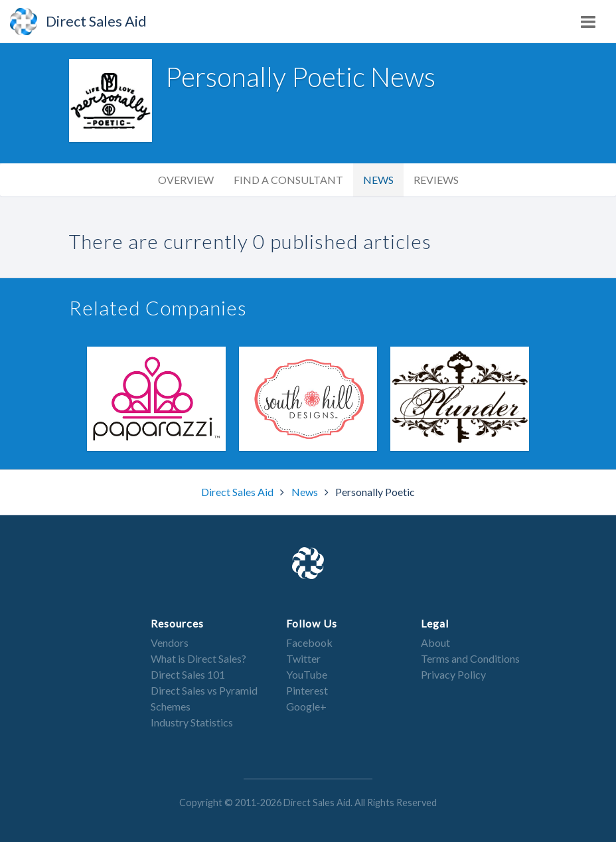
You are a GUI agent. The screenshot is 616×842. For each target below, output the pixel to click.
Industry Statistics (192, 722)
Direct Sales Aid (238, 492)
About (435, 642)
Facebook (309, 642)
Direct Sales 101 (188, 674)
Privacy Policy (453, 674)
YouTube (307, 674)
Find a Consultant (288, 180)
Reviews (436, 180)
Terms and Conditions (470, 658)
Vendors (170, 642)
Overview (186, 180)
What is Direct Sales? (198, 658)
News (378, 180)
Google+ (306, 706)
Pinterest (307, 690)
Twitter (303, 658)
